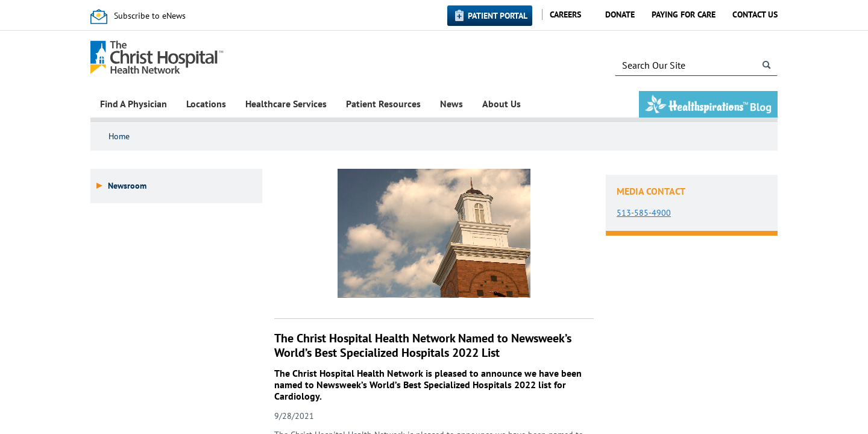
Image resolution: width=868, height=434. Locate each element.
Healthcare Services (286, 104)
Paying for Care (684, 14)
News (451, 104)
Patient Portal (498, 16)
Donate (620, 14)
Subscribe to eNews (150, 16)
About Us (502, 104)
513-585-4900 (644, 213)
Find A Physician (134, 104)
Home (119, 136)
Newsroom (127, 186)
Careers (565, 14)
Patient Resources (383, 104)
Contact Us (755, 14)
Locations (206, 104)
